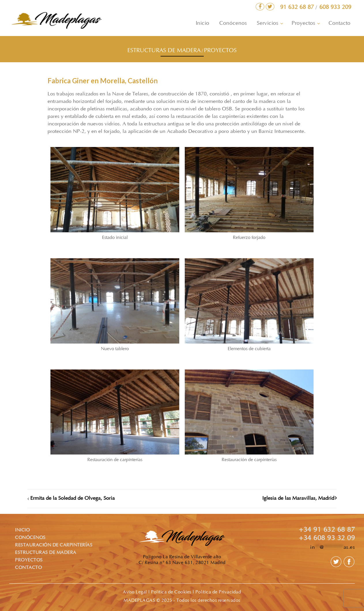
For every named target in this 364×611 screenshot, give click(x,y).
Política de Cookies (171, 592)
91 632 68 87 (298, 7)
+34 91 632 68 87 (327, 530)
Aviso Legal (135, 592)
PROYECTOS (220, 51)
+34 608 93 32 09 (327, 539)
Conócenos (233, 23)
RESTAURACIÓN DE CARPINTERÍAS (54, 545)
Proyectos (303, 23)
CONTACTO (28, 568)
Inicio (202, 23)
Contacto (340, 23)
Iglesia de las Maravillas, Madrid (298, 499)
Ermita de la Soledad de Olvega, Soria (72, 499)
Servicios (267, 23)
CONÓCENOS (30, 538)
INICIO (22, 530)
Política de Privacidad (218, 592)
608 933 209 (335, 7)
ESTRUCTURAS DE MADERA (164, 51)
